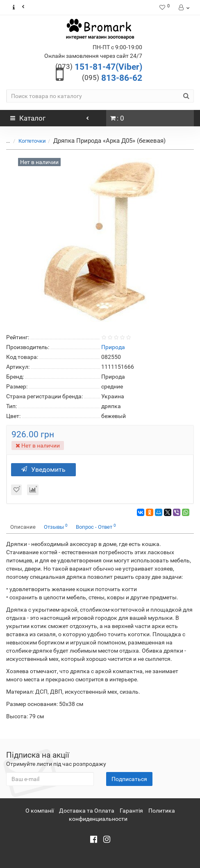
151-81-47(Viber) (99, 67)
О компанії (40, 811)
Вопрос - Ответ (96, 527)
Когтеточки (32, 141)
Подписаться (129, 779)
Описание (23, 527)
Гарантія (131, 811)
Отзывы (56, 527)
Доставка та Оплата (87, 811)
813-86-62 (112, 78)
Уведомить (43, 469)
